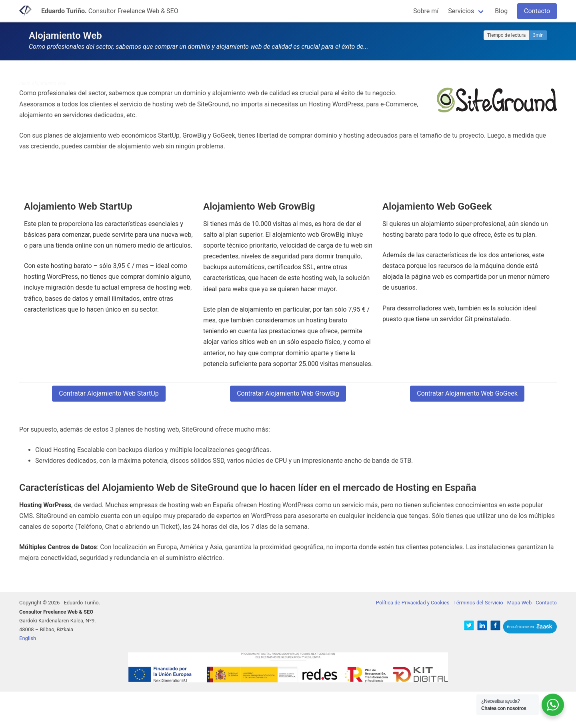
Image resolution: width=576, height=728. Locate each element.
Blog (501, 11)
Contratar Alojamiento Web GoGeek (467, 393)
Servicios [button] (461, 11)
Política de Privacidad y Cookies (413, 603)
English (28, 638)
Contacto (537, 11)
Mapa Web (520, 603)
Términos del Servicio (478, 603)
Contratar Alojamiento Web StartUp (109, 393)
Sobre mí (426, 11)
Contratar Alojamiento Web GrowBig (288, 393)
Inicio (25, 84)
